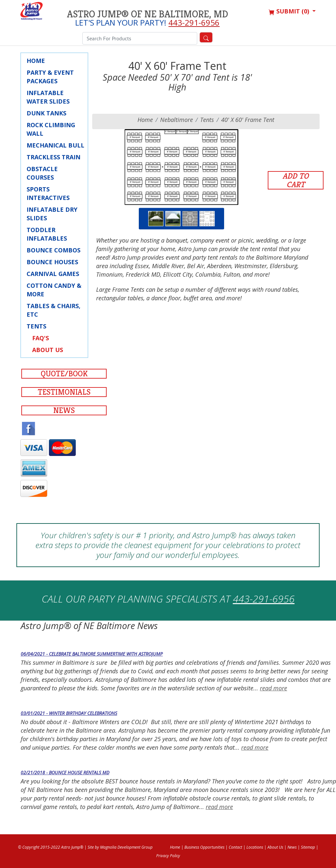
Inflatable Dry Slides (52, 214)
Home (36, 61)
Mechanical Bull (55, 145)
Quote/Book (64, 374)
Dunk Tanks (46, 113)
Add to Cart (296, 180)
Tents (36, 326)
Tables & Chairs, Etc (53, 310)
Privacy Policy (168, 856)
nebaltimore (177, 120)
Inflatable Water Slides (48, 97)
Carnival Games (53, 274)
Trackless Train (53, 157)
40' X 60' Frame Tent (248, 120)
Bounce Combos (53, 250)
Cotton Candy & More (54, 290)
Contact (235, 847)
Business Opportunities (204, 847)
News (64, 410)
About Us (48, 350)
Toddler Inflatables (47, 234)
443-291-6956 (194, 22)
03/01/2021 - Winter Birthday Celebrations (69, 713)
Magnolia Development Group (126, 847)
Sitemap (308, 847)
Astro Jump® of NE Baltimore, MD (147, 14)
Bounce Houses (52, 262)
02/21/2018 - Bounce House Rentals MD (65, 772)
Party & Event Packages (50, 77)
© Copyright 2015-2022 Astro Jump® (51, 847)
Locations (255, 847)
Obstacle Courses (42, 173)
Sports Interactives (48, 193)
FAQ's (41, 338)
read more (273, 688)
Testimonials (64, 392)
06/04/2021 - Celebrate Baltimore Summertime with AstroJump (92, 654)
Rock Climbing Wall (51, 129)
